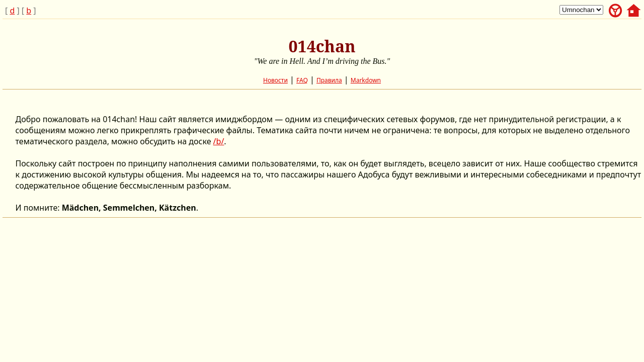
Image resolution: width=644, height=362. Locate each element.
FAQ (302, 80)
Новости (275, 80)
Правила (329, 80)
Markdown (366, 80)
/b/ (219, 141)
